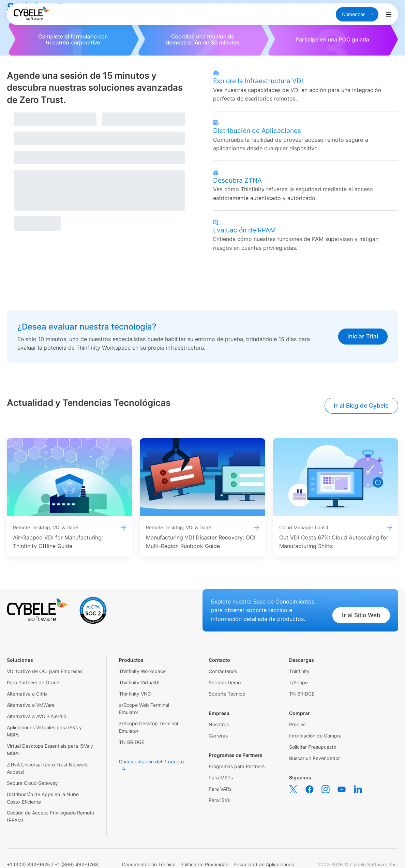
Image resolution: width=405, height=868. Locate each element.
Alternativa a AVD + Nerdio (36, 716)
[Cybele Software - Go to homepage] (32, 13)
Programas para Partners (237, 766)
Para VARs (220, 789)
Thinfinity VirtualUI (139, 682)
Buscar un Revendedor (314, 758)
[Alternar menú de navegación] (389, 14)
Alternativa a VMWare (31, 705)
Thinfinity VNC (135, 694)
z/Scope (298, 682)
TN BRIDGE (132, 742)
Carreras (218, 736)
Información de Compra (315, 736)
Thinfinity (299, 671)
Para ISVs (219, 800)
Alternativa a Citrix (27, 694)
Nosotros (219, 724)
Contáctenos (223, 671)
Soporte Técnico (227, 694)
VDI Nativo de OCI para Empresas (45, 671)
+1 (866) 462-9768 (76, 864)
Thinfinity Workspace (142, 671)
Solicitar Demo (225, 682)
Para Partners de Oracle (34, 682)
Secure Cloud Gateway (32, 783)
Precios (297, 724)
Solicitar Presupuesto (313, 747)
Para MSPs (221, 778)
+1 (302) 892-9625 (28, 864)
